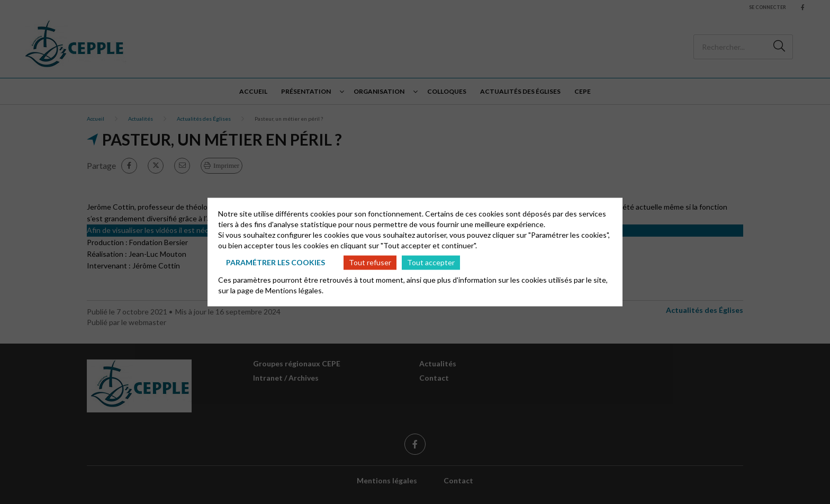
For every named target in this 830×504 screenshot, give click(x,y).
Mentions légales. (294, 290)
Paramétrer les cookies (276, 262)
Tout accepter (431, 262)
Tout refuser (370, 262)
